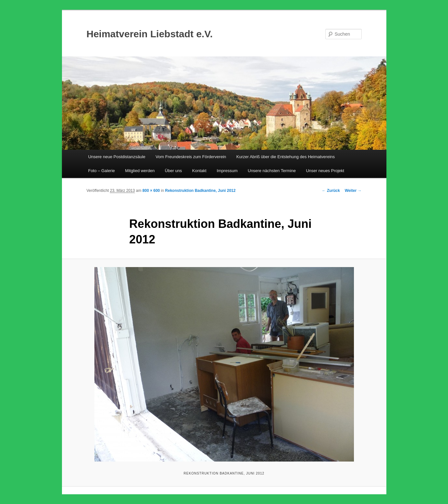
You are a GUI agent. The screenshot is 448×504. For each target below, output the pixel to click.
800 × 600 (151, 191)
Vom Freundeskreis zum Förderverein (191, 157)
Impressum (227, 171)
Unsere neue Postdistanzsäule (117, 157)
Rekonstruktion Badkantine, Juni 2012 (200, 191)
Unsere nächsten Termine (272, 171)
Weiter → (353, 191)
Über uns (173, 171)
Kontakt (199, 171)
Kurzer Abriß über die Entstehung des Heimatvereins (286, 157)
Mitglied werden (140, 171)
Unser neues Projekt (325, 171)
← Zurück (331, 191)
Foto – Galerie (102, 171)
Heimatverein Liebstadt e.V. (150, 34)
